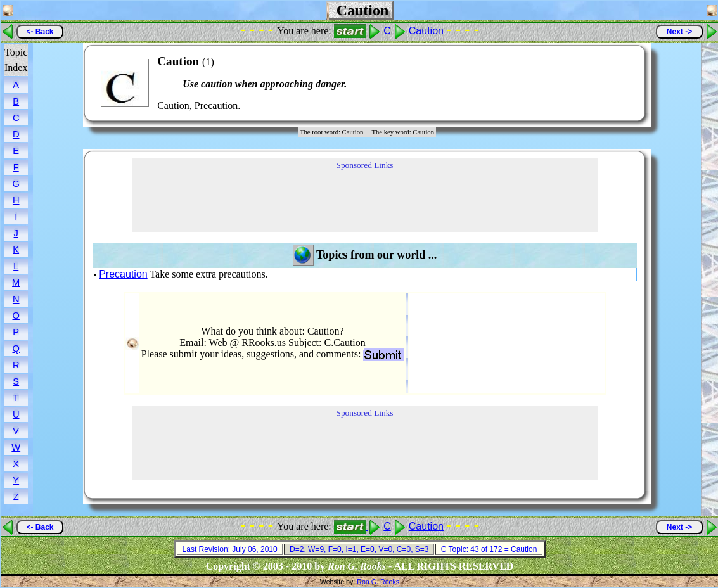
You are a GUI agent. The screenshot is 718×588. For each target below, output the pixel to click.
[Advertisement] (597, 83)
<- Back (40, 32)
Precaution (123, 274)
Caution (426, 31)
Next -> (679, 32)
